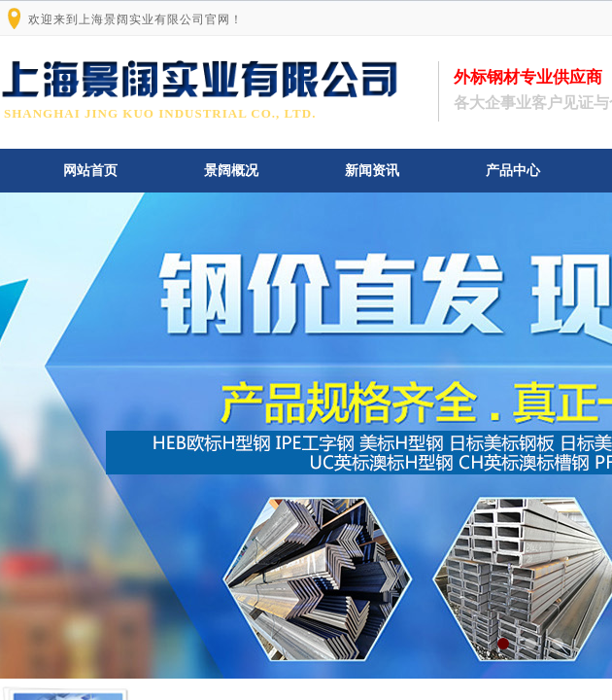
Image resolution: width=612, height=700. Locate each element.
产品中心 (513, 171)
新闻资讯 (372, 171)
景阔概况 (231, 171)
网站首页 (90, 171)
